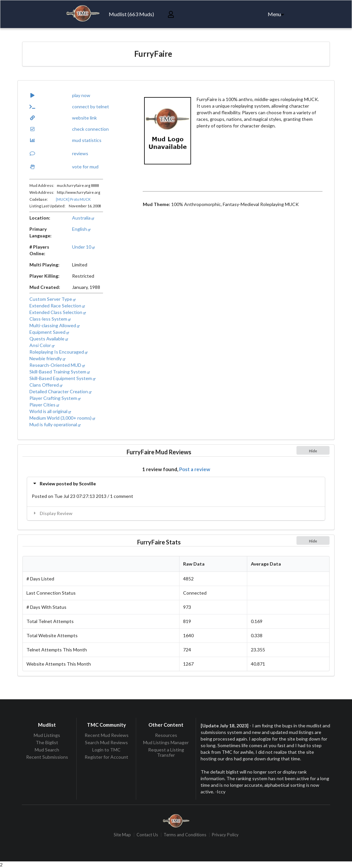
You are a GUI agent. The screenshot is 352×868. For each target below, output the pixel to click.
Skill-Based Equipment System (62, 378)
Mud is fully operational (55, 424)
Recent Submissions (47, 757)
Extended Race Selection (57, 306)
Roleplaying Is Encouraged (59, 352)
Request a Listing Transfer (166, 752)
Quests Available (49, 339)
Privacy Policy (225, 835)
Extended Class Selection (58, 312)
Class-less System (50, 319)
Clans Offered (46, 385)
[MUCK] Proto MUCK (73, 199)
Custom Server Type (53, 299)
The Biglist (47, 742)
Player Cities (44, 405)
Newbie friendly (47, 358)
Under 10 (83, 247)
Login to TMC (106, 750)
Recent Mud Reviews (107, 735)
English (81, 229)
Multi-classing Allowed (55, 325)
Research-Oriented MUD (57, 365)
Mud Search (47, 750)
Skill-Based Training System (60, 372)
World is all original (50, 411)
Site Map (122, 835)
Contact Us (147, 835)
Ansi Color (42, 345)
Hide (313, 451)
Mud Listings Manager (166, 742)
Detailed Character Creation (60, 391)
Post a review (195, 469)
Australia (83, 218)
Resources (166, 735)
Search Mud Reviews (106, 742)
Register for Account (106, 757)
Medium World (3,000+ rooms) (62, 418)
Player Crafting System (55, 398)
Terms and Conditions (185, 835)
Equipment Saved (49, 332)
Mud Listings (47, 735)
